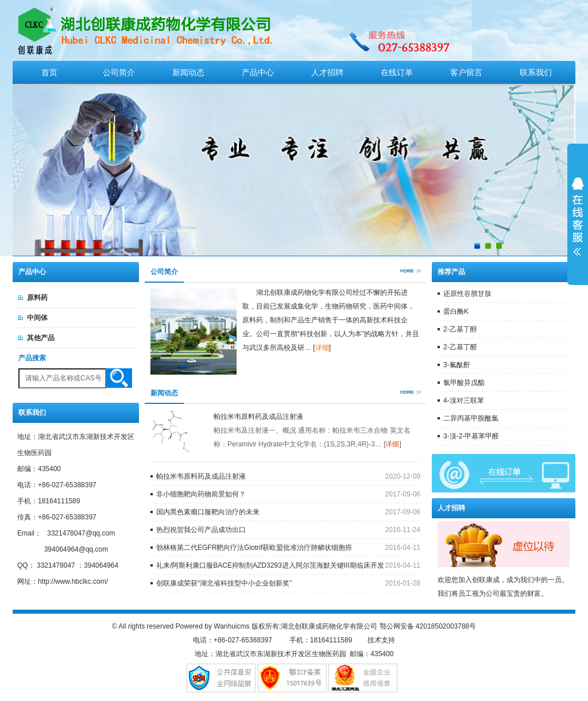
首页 (49, 72)
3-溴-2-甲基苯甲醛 (471, 436)
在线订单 (397, 72)
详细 (322, 348)
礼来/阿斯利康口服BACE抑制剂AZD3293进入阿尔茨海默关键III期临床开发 (270, 565)
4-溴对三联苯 (464, 400)
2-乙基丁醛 (460, 347)
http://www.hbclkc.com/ (73, 581)
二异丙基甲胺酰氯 (471, 418)
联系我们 (536, 72)
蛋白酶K (456, 311)
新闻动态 (188, 72)
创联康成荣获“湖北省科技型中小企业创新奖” (224, 583)
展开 (578, 217)
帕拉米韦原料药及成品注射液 (258, 417)
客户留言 (466, 72)
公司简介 (119, 72)
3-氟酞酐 (457, 365)
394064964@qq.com (76, 549)
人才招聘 (327, 72)
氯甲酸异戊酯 (464, 383)
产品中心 (258, 72)
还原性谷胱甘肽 (467, 294)
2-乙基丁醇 (460, 329)
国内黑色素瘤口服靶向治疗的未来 (208, 512)
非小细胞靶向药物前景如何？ (201, 494)
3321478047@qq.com (81, 533)
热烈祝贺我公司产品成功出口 (201, 530)
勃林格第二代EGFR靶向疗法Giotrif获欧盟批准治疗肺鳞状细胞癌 (254, 548)
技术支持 (381, 640)
